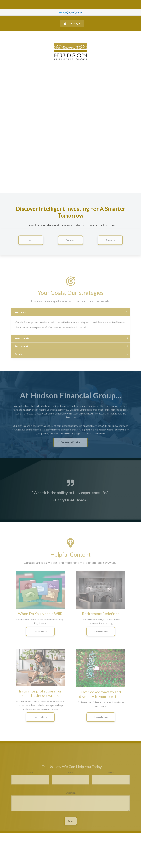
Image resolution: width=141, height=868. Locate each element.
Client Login (72, 23)
